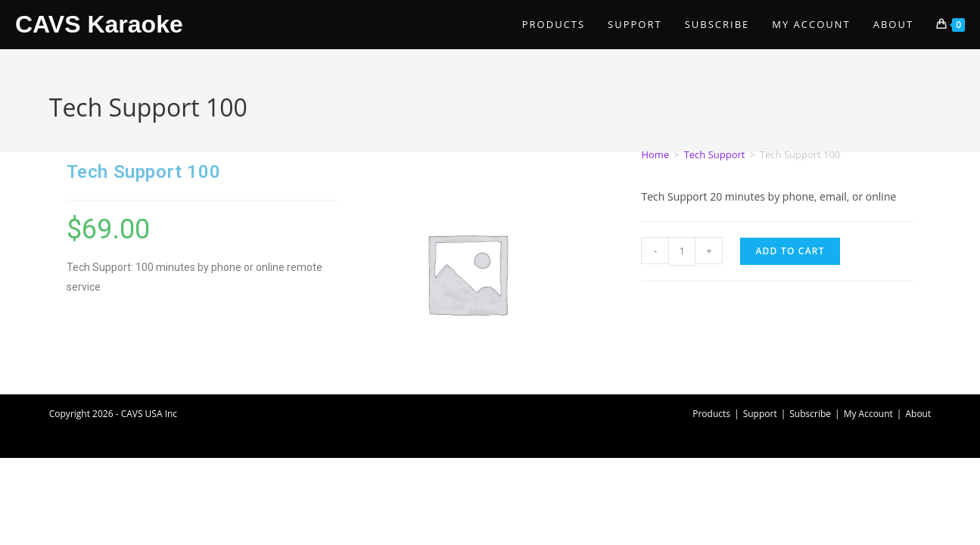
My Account (868, 414)
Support (760, 414)
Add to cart (790, 251)
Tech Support (715, 154)
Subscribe (810, 414)
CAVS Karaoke (99, 24)
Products (711, 414)
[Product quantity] (682, 251)
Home (655, 154)
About (918, 414)
